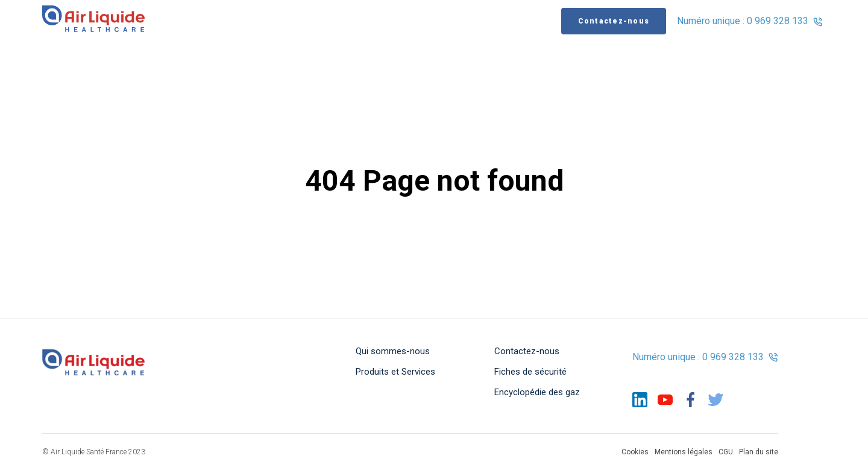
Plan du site (759, 452)
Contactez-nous (614, 22)
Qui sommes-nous (393, 351)
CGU (726, 452)
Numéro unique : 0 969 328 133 (750, 22)
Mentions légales (684, 452)
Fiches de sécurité (530, 372)
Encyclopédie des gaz (537, 392)
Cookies (635, 452)
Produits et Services (395, 372)
